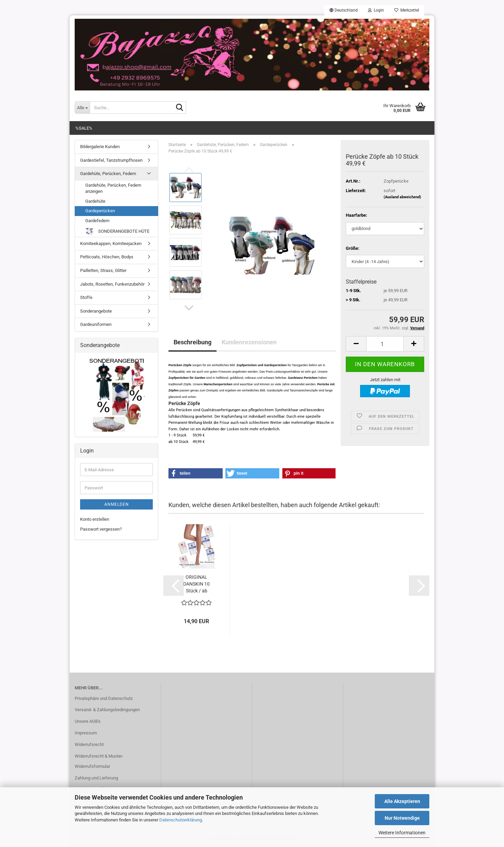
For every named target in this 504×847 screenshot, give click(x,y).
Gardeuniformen (96, 324)
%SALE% (84, 128)
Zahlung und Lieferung (96, 778)
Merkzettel (407, 10)
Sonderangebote (96, 311)
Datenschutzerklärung (181, 820)
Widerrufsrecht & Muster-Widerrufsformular (99, 761)
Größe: (353, 248)
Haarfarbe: (357, 215)
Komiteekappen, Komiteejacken (111, 243)
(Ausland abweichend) (402, 197)
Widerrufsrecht (89, 744)
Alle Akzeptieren (402, 801)
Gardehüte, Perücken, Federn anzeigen (113, 188)
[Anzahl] (385, 344)
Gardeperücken (100, 211)
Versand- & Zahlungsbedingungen (107, 710)
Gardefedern (97, 221)
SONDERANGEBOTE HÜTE (117, 231)
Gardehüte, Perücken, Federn (108, 174)
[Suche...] (82, 107)
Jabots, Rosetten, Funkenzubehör (112, 284)
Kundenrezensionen (249, 342)
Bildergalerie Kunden (100, 147)
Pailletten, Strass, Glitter (103, 270)
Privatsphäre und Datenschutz (104, 698)
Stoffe (86, 297)
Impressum (86, 733)
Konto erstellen (95, 519)
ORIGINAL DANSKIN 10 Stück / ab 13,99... (196, 584)
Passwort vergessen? (101, 529)
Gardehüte (95, 201)
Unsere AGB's (88, 721)
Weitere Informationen (402, 833)
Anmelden (117, 504)
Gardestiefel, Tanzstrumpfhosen (111, 160)
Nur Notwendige (402, 818)
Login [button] (376, 10)
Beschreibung (192, 342)
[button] (344, 10)
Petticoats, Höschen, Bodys (107, 257)
